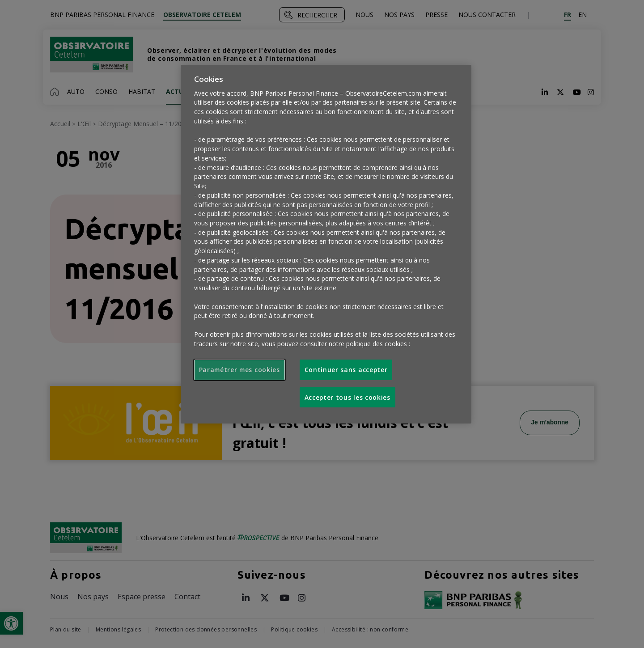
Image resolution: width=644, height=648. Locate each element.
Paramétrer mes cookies (239, 370)
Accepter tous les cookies (347, 397)
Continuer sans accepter (346, 370)
